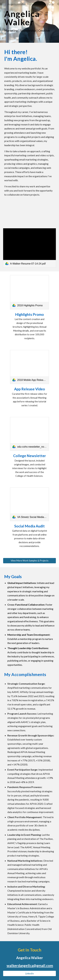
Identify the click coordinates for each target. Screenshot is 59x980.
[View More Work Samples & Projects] (30, 561)
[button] (4, 4)
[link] (30, 248)
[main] (30, 21)
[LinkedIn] (30, 973)
